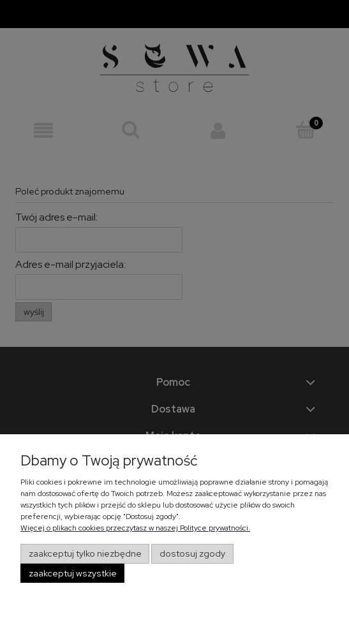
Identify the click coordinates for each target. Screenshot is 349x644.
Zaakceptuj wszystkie (73, 573)
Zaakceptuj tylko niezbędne (85, 553)
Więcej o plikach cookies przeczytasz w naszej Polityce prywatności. (135, 528)
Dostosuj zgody (192, 553)
